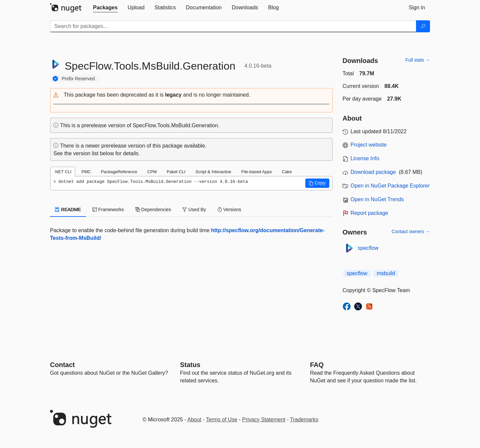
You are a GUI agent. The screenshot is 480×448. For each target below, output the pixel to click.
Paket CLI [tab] (176, 172)
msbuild (386, 273)
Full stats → (418, 60)
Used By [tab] (194, 210)
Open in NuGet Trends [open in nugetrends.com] (377, 199)
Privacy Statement (264, 420)
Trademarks (304, 420)
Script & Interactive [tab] (213, 172)
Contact (62, 365)
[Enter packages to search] (233, 26)
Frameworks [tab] (108, 210)
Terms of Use (222, 420)
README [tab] (68, 210)
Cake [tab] (287, 172)
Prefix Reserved (78, 79)
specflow (368, 248)
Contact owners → (411, 231)
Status (190, 365)
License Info (365, 158)
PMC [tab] (86, 172)
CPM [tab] (152, 172)
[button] (191, 95)
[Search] (423, 26)
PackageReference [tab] (119, 172)
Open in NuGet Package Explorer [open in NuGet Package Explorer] (390, 186)
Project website (369, 145)
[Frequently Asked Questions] (317, 365)
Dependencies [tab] (153, 210)
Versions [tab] (229, 210)
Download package (373, 172)
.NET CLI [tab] (63, 172)
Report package (369, 213)
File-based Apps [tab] (257, 172)
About (194, 420)
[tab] (105, 8)
